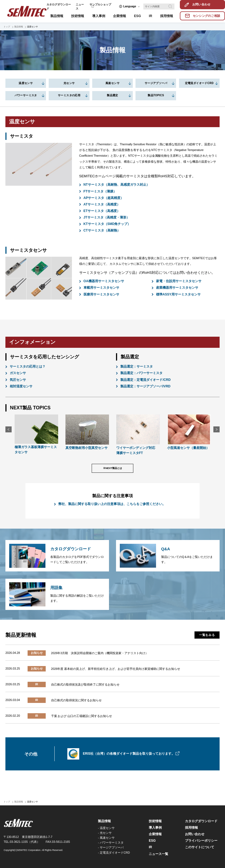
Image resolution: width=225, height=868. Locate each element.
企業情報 (155, 834)
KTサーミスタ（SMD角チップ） (107, 224)
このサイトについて (200, 847)
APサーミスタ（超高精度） (104, 198)
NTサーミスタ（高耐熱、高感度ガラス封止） (117, 185)
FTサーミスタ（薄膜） (100, 191)
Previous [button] (9, 430)
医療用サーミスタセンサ (101, 294)
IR (150, 847)
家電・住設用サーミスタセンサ (179, 281)
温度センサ (26, 83)
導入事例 (155, 828)
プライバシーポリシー (201, 841)
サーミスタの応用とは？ (28, 367)
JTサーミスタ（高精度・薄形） (107, 217)
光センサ (69, 83)
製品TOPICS (156, 95)
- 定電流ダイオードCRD (114, 853)
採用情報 (191, 828)
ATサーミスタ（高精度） (102, 204)
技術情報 (155, 821)
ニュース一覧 (158, 854)
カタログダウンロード (201, 821)
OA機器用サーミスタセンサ (104, 281)
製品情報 (19, 27)
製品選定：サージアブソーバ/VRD (145, 386)
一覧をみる (207, 635)
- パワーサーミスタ (111, 843)
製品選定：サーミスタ (137, 367)
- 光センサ (105, 833)
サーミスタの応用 (69, 95)
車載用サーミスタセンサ (101, 288)
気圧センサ (18, 380)
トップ (7, 27)
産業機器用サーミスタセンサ (177, 288)
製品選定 (112, 95)
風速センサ (112, 83)
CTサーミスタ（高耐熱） (102, 230)
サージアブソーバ (156, 83)
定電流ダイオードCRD (199, 83)
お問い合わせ (195, 834)
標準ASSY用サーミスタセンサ (178, 294)
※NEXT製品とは (112, 468)
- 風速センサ (106, 838)
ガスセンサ (18, 373)
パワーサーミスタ (26, 95)
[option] (36, 435)
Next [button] (216, 430)
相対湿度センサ (21, 386)
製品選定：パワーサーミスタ (141, 373)
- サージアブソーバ (111, 847)
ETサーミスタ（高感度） (102, 211)
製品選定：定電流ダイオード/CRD (145, 380)
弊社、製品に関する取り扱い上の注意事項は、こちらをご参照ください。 (112, 504)
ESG (152, 841)
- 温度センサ (106, 828)
